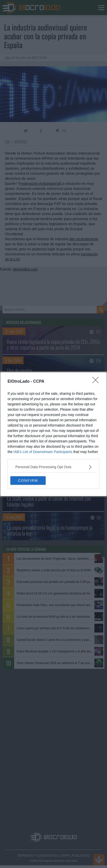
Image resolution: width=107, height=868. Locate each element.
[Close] (97, 382)
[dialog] (54, 434)
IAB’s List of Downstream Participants (43, 452)
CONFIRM (28, 480)
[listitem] (54, 467)
